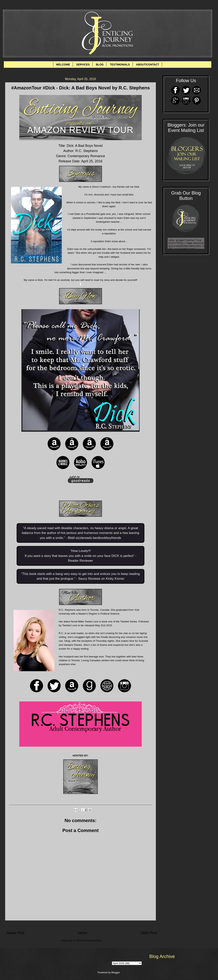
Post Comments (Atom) (89, 940)
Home (82, 933)
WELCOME (63, 65)
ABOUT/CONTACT (148, 65)
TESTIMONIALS (120, 65)
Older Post (149, 933)
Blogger (116, 972)
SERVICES (83, 65)
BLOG (100, 65)
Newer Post (16, 933)
